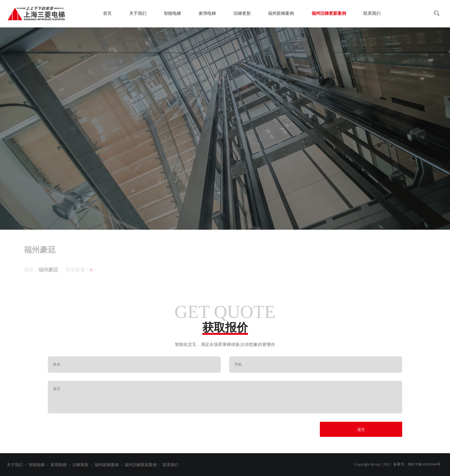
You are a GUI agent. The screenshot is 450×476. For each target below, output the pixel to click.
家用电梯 (207, 13)
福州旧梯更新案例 (329, 13)
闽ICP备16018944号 (424, 464)
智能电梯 (172, 13)
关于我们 (138, 13)
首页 (107, 13)
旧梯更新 (242, 13)
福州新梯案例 (281, 13)
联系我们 (372, 13)
